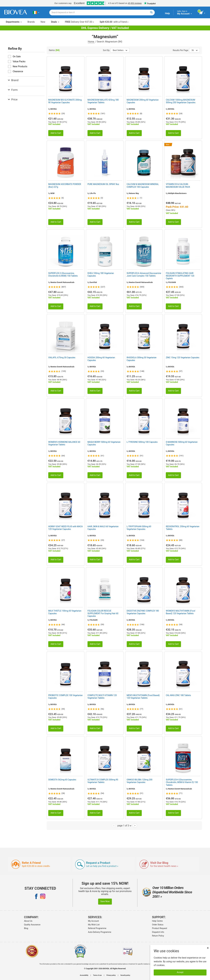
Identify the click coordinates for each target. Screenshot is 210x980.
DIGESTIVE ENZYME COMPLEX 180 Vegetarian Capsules (143, 612)
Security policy (125, 975)
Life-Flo (93, 193)
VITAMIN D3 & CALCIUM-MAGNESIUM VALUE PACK (178, 185)
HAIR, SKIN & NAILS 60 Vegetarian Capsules (103, 528)
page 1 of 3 (124, 826)
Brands (31, 22)
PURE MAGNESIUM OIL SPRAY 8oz (103, 184)
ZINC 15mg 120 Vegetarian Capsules (183, 358)
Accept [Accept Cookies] (180, 972)
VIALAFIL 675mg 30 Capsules (62, 358)
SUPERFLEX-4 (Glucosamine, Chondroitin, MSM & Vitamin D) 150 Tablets (182, 782)
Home (91, 42)
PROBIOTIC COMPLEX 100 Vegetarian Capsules (65, 697)
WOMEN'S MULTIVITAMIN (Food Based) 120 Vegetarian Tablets (180, 612)
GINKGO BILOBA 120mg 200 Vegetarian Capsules (140, 781)
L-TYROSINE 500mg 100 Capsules (142, 442)
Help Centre (157, 921)
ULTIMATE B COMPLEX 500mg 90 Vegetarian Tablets (103, 781)
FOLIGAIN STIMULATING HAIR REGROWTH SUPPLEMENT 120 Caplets (180, 276)
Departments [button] (14, 22)
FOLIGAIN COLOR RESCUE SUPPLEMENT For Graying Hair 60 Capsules (103, 613)
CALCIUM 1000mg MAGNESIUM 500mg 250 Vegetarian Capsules (181, 101)
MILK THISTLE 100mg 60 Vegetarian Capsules (65, 612)
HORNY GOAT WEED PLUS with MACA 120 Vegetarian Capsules (65, 528)
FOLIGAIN (172, 282)
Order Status (158, 925)
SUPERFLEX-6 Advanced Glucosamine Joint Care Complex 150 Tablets (144, 274)
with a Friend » (114, 22)
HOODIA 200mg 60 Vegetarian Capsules (101, 359)
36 (194, 50)
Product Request (160, 928)
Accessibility (84, 975)
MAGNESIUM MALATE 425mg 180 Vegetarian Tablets (103, 101)
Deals (55, 22)
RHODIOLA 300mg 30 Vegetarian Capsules (142, 359)
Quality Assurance (32, 925)
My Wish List (94, 925)
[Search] (151, 12)
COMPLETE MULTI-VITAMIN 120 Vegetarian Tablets (102, 697)
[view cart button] (202, 13)
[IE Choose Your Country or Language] (36, 12)
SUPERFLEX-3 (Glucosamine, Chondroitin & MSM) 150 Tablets (63, 274)
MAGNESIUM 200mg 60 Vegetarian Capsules (143, 101)
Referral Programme (97, 928)
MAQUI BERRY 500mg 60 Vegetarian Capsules (104, 443)
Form (13, 90)
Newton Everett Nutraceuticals (62, 282)
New (43, 22)
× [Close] (208, 948)
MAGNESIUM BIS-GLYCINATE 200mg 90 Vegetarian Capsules (65, 101)
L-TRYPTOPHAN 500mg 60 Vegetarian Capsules (139, 528)
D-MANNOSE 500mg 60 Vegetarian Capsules (182, 443)
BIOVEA (54, 109)
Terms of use (97, 975)
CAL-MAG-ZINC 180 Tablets (178, 695)
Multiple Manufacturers (177, 193)
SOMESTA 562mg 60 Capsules (62, 780)
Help (167, 13)
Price (13, 99)
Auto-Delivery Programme (100, 932)
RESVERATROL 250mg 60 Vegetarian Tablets (183, 528)
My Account (93, 921)
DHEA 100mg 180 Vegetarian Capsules (101, 274)
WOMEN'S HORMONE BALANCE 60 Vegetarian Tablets (64, 443)
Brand (13, 80)
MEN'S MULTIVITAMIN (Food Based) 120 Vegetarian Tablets (143, 697)
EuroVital (93, 282)
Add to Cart (56, 133)
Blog (26, 928)
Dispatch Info (158, 932)
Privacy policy (111, 975)
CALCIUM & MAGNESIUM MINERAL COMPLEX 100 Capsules (143, 185)
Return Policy (158, 936)
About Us (28, 921)
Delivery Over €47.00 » (79, 22)
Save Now (105, 901)
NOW (52, 193)
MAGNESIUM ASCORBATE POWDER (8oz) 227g (65, 185)
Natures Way (134, 193)
